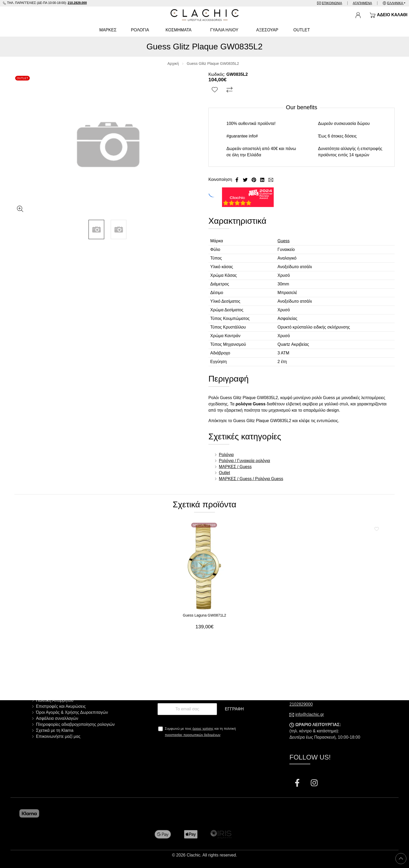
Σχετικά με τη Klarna (55, 730)
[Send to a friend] (271, 179)
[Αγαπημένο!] (215, 90)
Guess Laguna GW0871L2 (204, 615)
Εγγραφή (234, 709)
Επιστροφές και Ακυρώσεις (61, 706)
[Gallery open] (20, 209)
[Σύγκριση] (230, 90)
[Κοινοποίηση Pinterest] (254, 179)
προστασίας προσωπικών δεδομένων (193, 735)
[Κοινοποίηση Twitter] (246, 179)
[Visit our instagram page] (314, 783)
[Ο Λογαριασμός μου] (358, 15)
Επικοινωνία (332, 3)
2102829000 (301, 704)
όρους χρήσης (203, 729)
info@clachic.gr (310, 714)
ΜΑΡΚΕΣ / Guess (235, 467)
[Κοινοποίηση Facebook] (237, 179)
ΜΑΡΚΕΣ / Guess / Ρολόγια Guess (251, 479)
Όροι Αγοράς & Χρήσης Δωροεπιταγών (72, 712)
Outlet (224, 473)
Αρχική (173, 64)
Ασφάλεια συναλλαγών (57, 718)
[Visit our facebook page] (298, 783)
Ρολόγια (226, 455)
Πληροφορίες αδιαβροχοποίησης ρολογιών (75, 724)
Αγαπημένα (363, 3)
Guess (284, 241)
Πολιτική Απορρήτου (55, 700)
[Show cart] (388, 15)
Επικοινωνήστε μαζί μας (58, 736)
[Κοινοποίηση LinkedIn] (263, 179)
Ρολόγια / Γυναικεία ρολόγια (244, 461)
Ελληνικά (396, 3)
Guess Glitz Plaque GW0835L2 (213, 64)
